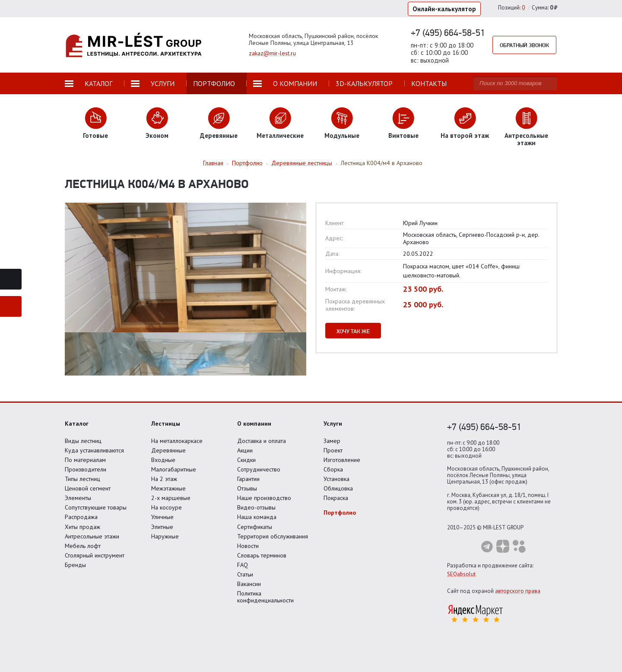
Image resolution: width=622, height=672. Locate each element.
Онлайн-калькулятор (444, 9)
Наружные (165, 536)
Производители (86, 469)
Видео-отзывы (256, 507)
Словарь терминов (262, 555)
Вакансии (249, 584)
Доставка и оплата (262, 441)
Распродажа (81, 517)
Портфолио (340, 513)
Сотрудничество (259, 469)
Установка (336, 479)
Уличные (162, 517)
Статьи (245, 574)
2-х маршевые (171, 498)
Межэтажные (168, 488)
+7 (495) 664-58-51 (448, 32)
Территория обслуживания (273, 536)
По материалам (85, 460)
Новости (248, 546)
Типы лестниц (83, 479)
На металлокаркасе (177, 441)
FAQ (243, 565)
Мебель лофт (83, 546)
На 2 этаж (164, 479)
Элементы (78, 498)
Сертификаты (255, 527)
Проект (333, 450)
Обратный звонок (524, 45)
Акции (245, 450)
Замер (332, 441)
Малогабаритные (174, 469)
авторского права (518, 591)
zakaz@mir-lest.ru (272, 53)
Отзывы (247, 488)
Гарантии (248, 479)
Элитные (162, 527)
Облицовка (338, 488)
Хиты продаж (83, 527)
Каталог (77, 424)
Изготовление (342, 460)
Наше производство (264, 498)
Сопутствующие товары (96, 507)
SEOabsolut (461, 574)
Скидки (246, 460)
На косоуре (167, 507)
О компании (254, 424)
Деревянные (168, 450)
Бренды (75, 565)
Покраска (336, 498)
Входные (163, 460)
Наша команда (257, 517)
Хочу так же (353, 331)
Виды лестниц (83, 441)
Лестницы (166, 424)
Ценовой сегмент (88, 488)
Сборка (333, 469)
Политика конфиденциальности (265, 597)
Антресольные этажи (92, 536)
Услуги (333, 424)
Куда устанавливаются (94, 450)
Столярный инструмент (95, 555)
